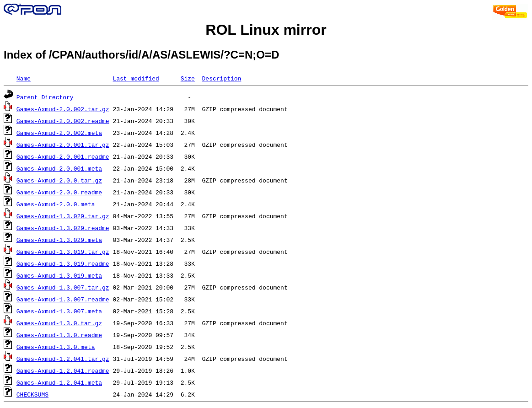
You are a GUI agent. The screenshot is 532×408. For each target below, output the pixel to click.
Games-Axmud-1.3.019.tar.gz (63, 252)
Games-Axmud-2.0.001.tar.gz (63, 145)
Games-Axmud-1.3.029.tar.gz (63, 216)
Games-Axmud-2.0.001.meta (59, 168)
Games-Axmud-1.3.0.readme (59, 335)
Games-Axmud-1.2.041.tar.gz (63, 359)
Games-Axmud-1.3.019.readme (63, 263)
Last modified (136, 78)
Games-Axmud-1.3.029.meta (59, 240)
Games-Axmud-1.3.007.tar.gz (63, 287)
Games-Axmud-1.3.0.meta (56, 347)
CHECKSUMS (32, 394)
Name (24, 78)
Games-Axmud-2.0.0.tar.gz (59, 180)
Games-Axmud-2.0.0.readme (59, 192)
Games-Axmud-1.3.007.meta (59, 311)
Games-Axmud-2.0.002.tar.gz (63, 109)
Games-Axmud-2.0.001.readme (63, 156)
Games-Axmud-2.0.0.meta (56, 204)
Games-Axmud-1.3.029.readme (63, 228)
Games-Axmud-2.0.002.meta (59, 133)
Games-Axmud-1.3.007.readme (63, 299)
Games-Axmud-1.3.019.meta (59, 275)
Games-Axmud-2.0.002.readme (63, 121)
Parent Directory (45, 97)
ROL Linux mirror (266, 30)
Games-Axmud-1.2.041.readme (63, 370)
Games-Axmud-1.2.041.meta (59, 382)
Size (188, 78)
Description (221, 78)
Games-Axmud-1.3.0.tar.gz (59, 323)
